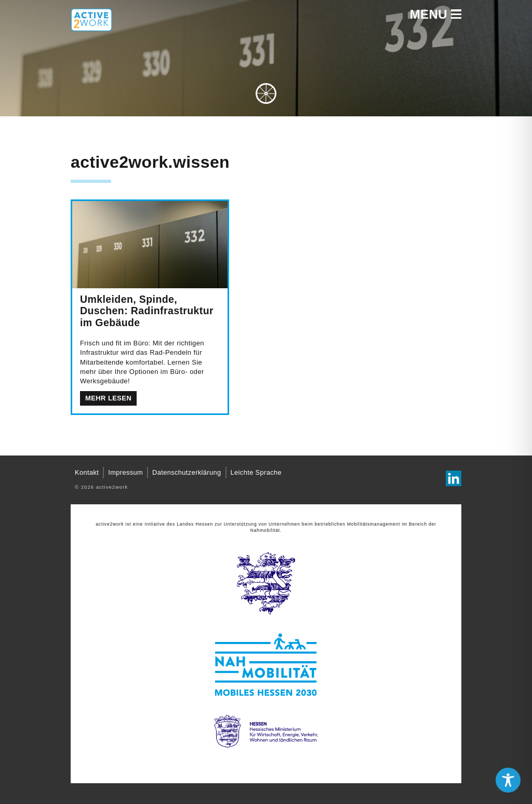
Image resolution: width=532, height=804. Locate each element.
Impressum (125, 472)
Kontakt (87, 472)
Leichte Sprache (256, 472)
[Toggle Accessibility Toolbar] (508, 780)
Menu (436, 15)
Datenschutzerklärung (187, 472)
